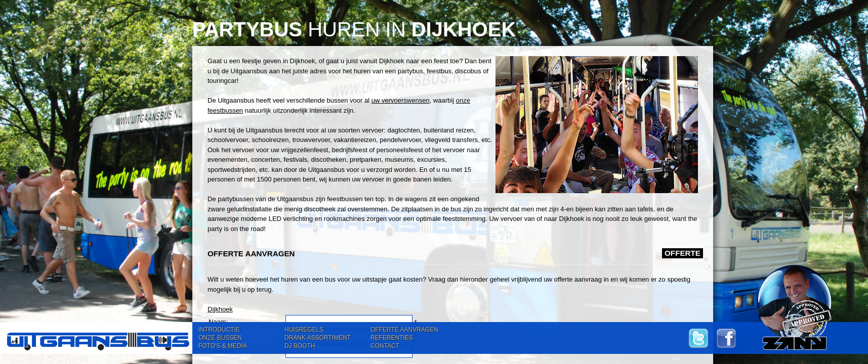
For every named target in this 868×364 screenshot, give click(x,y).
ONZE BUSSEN (220, 338)
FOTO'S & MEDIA (223, 346)
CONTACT (385, 346)
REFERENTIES (392, 338)
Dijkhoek (220, 309)
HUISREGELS (304, 330)
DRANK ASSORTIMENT (318, 338)
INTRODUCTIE (219, 330)
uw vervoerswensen (401, 100)
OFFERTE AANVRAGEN (404, 330)
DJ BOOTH (300, 346)
